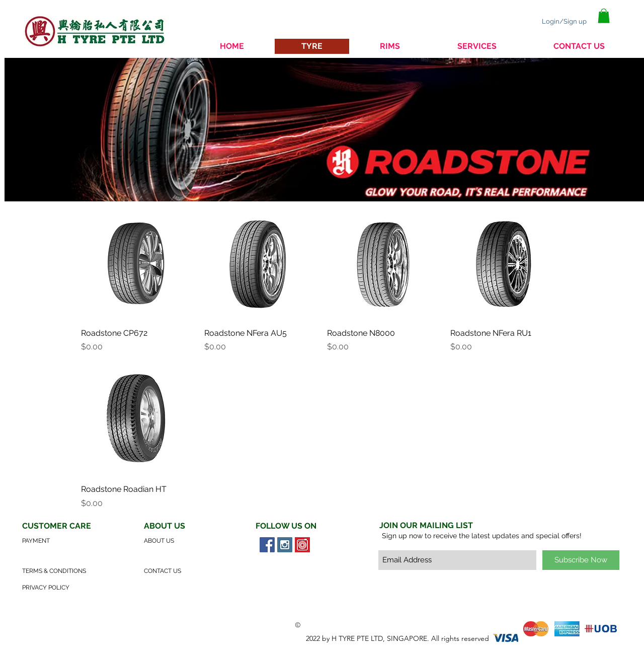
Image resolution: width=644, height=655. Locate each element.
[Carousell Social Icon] (302, 545)
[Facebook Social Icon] (267, 545)
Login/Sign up (564, 21)
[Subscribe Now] (581, 560)
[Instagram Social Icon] (285, 545)
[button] (604, 16)
